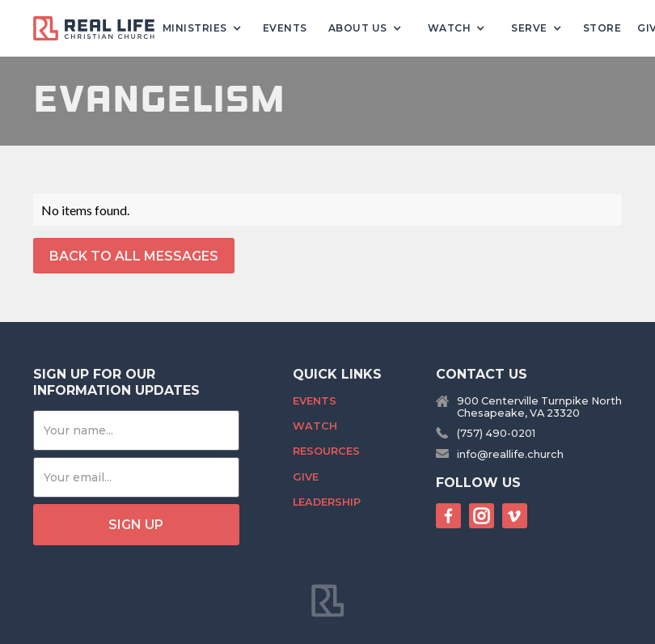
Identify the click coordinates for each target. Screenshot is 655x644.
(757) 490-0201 (496, 433)
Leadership (327, 502)
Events (285, 28)
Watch (315, 426)
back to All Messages (134, 256)
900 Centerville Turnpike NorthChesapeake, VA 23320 (539, 407)
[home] (100, 29)
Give (306, 477)
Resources (326, 451)
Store (602, 28)
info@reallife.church (510, 454)
